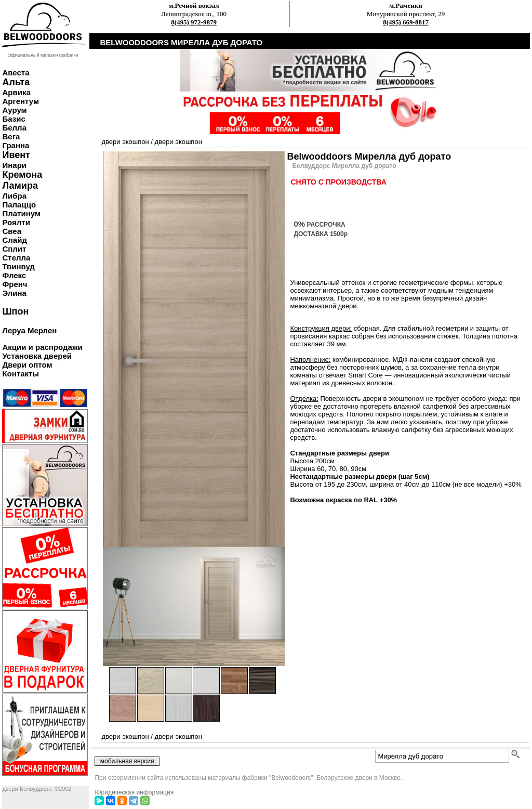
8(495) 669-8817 (406, 22)
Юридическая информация (134, 792)
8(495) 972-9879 (194, 22)
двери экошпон (125, 142)
